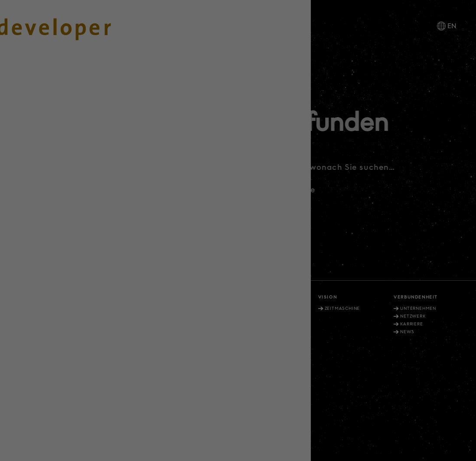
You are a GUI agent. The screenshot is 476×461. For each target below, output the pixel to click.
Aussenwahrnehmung (127, 316)
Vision (328, 297)
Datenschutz (269, 406)
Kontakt (201, 406)
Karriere (411, 324)
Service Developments (279, 316)
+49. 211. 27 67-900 (36, 344)
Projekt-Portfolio (274, 308)
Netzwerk (413, 316)
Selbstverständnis (123, 308)
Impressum (232, 406)
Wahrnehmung (192, 308)
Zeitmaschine (342, 308)
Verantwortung (191, 297)
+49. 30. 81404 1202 (37, 371)
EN (452, 26)
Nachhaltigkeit (194, 316)
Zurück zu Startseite (287, 190)
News (407, 332)
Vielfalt (254, 297)
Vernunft (105, 297)
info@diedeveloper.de (45, 383)
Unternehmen (418, 308)
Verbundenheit (416, 297)
